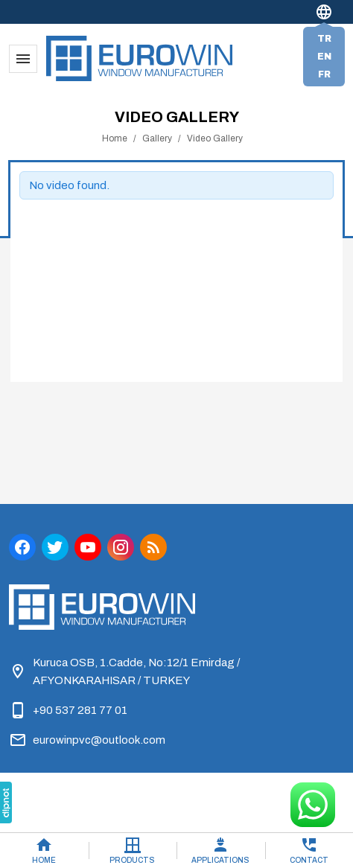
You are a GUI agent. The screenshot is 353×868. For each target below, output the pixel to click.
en (324, 57)
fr (324, 74)
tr (324, 39)
